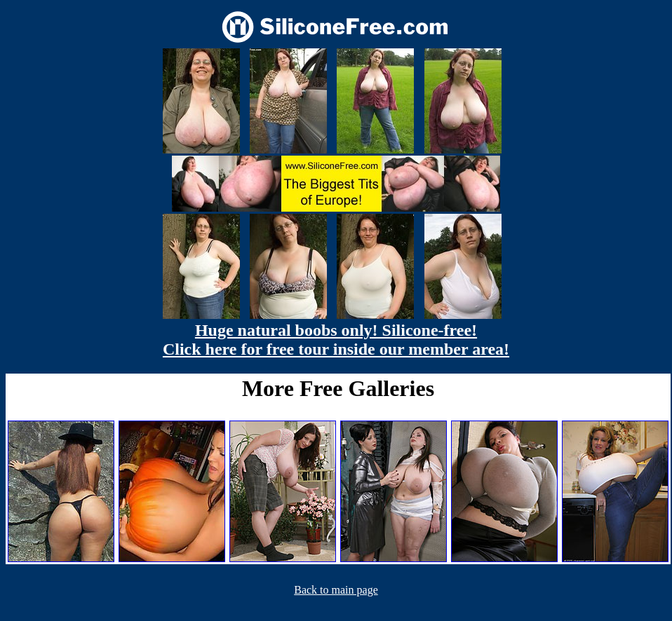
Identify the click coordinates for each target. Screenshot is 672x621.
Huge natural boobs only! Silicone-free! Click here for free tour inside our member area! (336, 340)
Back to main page (336, 590)
